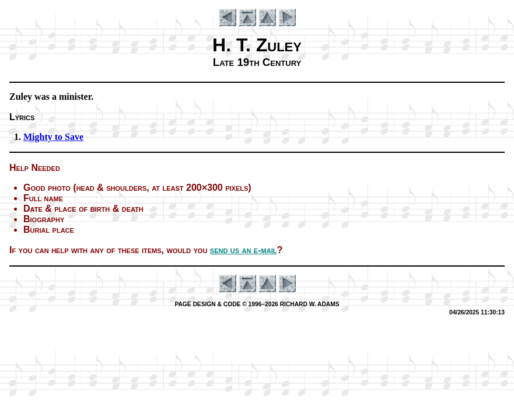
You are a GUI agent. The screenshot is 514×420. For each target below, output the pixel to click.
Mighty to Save (53, 137)
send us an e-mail (244, 250)
